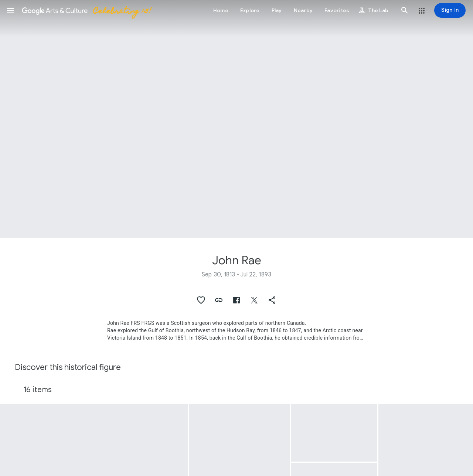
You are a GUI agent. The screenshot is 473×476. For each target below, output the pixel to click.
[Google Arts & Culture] (86, 10)
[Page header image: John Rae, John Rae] (236, 119)
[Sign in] (450, 10)
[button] (10, 10)
